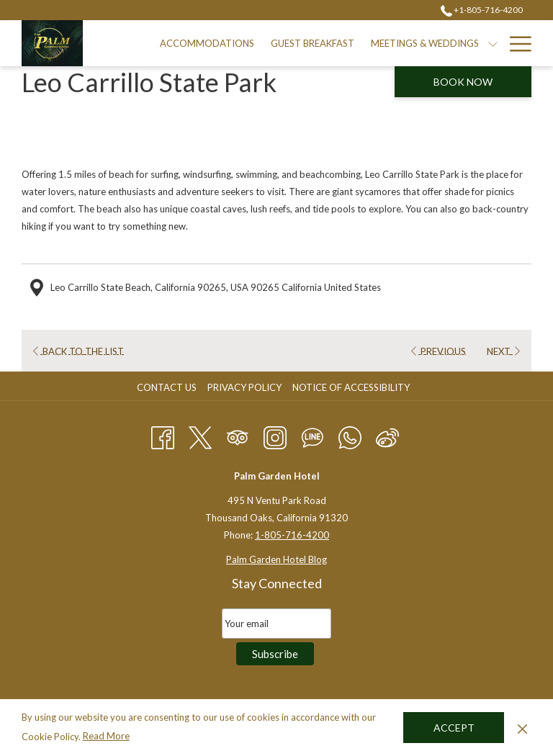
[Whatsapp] (350, 435)
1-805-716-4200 (292, 535)
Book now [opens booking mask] (463, 82)
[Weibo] (387, 435)
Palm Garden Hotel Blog (276, 559)
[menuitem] (207, 43)
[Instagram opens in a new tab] (275, 435)
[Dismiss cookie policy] (522, 727)
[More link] (515, 43)
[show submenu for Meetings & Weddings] (493, 43)
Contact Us (167, 387)
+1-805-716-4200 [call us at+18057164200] (482, 10)
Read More (106, 736)
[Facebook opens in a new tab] (163, 435)
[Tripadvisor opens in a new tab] (238, 435)
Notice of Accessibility (351, 387)
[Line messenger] (313, 435)
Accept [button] (454, 728)
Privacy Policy (244, 387)
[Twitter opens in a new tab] (200, 435)
